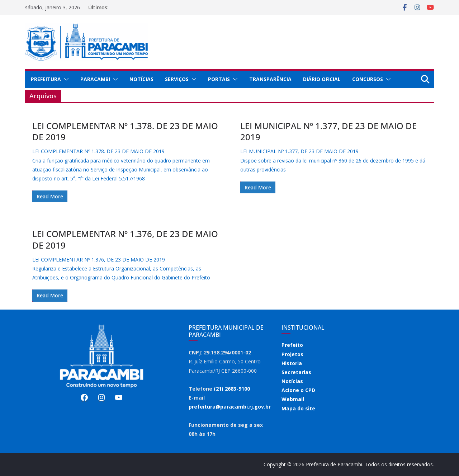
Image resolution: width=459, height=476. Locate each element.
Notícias (141, 79)
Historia (292, 363)
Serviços (177, 79)
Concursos (368, 79)
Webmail (293, 399)
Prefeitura (46, 79)
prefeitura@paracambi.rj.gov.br (230, 407)
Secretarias (296, 372)
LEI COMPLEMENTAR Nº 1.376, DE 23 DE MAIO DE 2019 (125, 239)
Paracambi (95, 79)
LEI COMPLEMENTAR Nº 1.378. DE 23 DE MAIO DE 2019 (125, 131)
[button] (65, 79)
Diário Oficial (322, 79)
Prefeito (292, 345)
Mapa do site (298, 408)
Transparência (270, 79)
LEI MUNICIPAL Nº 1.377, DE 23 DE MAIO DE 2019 (328, 131)
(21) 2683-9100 (232, 389)
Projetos (292, 354)
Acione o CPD (298, 390)
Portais (219, 79)
